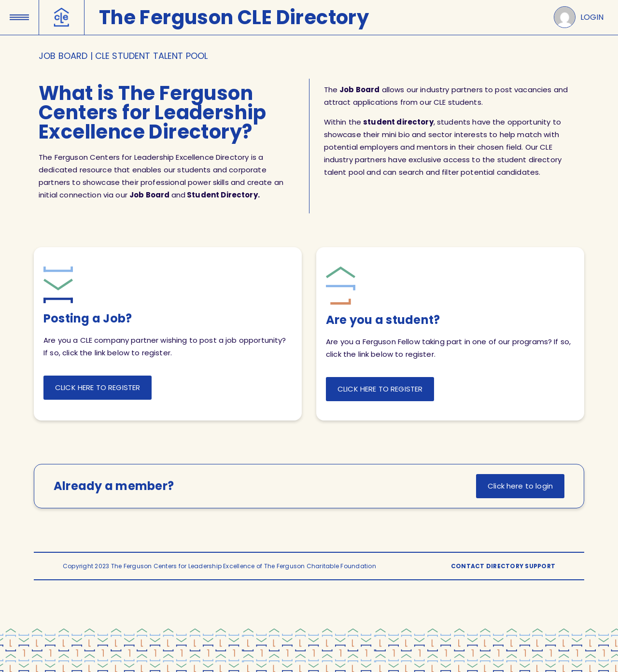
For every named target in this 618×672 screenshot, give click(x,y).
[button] (19, 14)
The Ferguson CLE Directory (234, 17)
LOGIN (592, 17)
